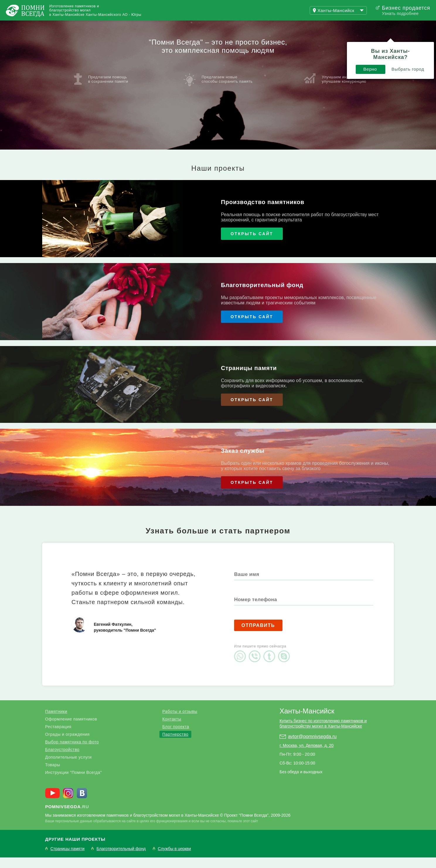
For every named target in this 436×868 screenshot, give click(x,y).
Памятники (56, 722)
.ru (67, 817)
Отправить (258, 636)
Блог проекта (176, 737)
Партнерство (175, 745)
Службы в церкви (174, 859)
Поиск (408, 26)
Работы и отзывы (73, 26)
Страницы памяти (67, 859)
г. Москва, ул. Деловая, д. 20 (306, 756)
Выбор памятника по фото (72, 752)
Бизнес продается (406, 8)
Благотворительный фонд (121, 859)
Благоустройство (62, 760)
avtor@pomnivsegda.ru (312, 747)
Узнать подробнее (400, 13)
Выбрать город (343, 46)
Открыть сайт (252, 244)
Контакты (172, 730)
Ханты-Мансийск (307, 722)
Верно (306, 46)
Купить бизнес (163, 26)
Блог (120, 26)
